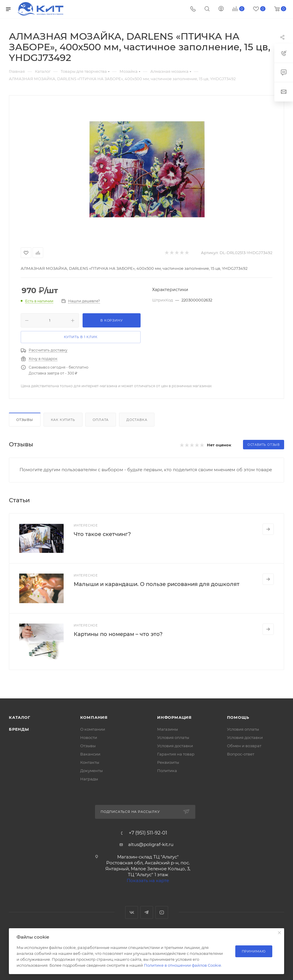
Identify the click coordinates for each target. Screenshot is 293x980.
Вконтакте (132, 912)
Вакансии (90, 754)
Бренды (19, 729)
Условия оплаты (173, 737)
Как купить (63, 420)
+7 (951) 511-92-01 (148, 833)
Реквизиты (168, 762)
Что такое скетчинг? (102, 534)
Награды (89, 779)
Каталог (20, 717)
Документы (91, 771)
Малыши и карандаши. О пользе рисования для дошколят (157, 584)
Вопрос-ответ (241, 754)
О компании (93, 729)
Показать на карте (148, 880)
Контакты (90, 762)
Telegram (147, 912)
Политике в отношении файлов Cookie (182, 965)
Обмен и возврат (244, 746)
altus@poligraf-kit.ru (151, 844)
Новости (89, 737)
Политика (167, 771)
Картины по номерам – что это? (118, 634)
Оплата (101, 420)
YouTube (162, 912)
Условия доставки (175, 746)
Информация (174, 717)
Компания (94, 717)
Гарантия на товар (176, 754)
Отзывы (25, 420)
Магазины (168, 729)
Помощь (238, 717)
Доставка (137, 420)
